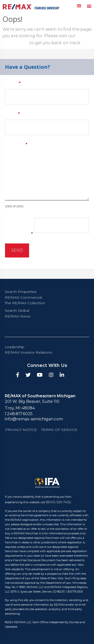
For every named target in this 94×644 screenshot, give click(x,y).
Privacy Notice (21, 430)
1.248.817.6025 (19, 414)
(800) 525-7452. (59, 502)
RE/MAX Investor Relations (28, 352)
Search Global (17, 310)
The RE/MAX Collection (25, 303)
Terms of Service (59, 430)
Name (13, 83)
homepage (15, 43)
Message (16, 144)
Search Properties (21, 292)
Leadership (15, 347)
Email (12, 114)
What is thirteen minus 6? (22, 227)
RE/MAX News (18, 316)
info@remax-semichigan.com (34, 419)
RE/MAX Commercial (23, 297)
